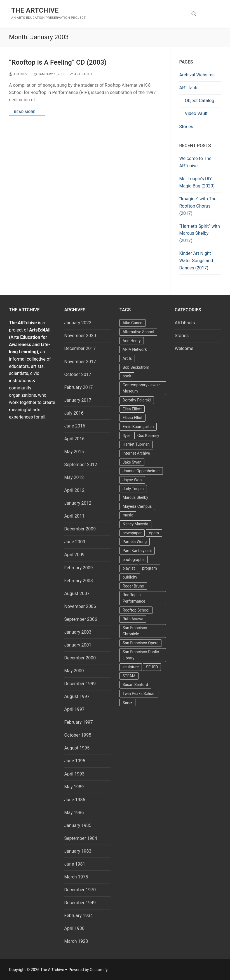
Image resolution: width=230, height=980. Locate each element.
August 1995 (77, 748)
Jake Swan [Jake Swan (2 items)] (132, 462)
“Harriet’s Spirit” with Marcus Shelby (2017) (200, 233)
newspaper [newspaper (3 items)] (132, 533)
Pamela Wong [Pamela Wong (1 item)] (135, 542)
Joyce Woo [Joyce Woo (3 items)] (132, 480)
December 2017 (80, 348)
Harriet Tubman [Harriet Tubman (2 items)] (136, 444)
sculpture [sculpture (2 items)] (131, 667)
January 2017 (78, 400)
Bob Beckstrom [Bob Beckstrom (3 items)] (136, 367)
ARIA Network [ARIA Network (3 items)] (135, 349)
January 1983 (78, 851)
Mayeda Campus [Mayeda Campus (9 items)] (137, 506)
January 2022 (78, 323)
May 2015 (74, 452)
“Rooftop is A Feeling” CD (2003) (58, 62)
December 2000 (80, 658)
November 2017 (80, 362)
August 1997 (77, 696)
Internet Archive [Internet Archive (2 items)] (136, 453)
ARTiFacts (81, 74)
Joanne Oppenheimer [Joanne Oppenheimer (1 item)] (141, 471)
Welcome (184, 348)
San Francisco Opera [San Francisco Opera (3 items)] (140, 643)
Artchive (19, 74)
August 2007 (77, 594)
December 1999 (80, 684)
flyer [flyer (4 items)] (126, 436)
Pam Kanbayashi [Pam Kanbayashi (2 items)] (137, 551)
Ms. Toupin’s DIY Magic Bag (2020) (197, 182)
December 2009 (80, 529)
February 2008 (79, 581)
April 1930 (75, 928)
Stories (186, 127)
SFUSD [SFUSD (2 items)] (152, 667)
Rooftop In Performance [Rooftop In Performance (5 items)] (134, 598)
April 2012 (75, 490)
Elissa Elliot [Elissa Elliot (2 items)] (132, 418)
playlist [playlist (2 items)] (129, 568)
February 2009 (79, 568)
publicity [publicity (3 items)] (130, 577)
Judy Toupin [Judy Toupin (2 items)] (133, 489)
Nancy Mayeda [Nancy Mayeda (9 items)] (135, 524)
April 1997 (75, 709)
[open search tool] (194, 14)
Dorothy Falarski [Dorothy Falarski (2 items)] (137, 400)
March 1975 (76, 877)
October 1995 (78, 735)
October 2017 (78, 374)
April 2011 (75, 516)
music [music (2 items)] (128, 515)
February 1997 (79, 722)
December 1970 (80, 890)
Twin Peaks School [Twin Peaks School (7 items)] (139, 694)
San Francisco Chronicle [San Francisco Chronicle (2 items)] (135, 631)
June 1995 (75, 761)
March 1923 (76, 941)
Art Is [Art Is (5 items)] (127, 358)
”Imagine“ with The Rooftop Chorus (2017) (198, 206)
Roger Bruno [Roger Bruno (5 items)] (133, 586)
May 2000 (74, 671)
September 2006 (81, 619)
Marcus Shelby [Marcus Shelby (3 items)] (135, 497)
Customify (99, 970)
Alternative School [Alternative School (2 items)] (138, 332)
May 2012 (74, 477)
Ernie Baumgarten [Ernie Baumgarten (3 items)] (138, 427)
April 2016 (75, 439)
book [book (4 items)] (127, 376)
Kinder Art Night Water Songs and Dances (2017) (196, 261)
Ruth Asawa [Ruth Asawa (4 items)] (133, 619)
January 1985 (78, 825)
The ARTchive (35, 10)
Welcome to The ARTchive (195, 162)
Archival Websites (197, 75)
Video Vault (196, 113)
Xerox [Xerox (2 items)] (127, 702)
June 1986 (75, 800)
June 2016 (75, 426)
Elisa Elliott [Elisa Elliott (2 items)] (132, 409)
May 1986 (74, 813)
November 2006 (80, 606)
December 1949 (80, 903)
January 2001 (78, 645)
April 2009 (75, 555)
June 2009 (75, 542)
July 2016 (74, 413)
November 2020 (80, 336)
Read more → (27, 112)
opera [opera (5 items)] (154, 533)
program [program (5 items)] (150, 568)
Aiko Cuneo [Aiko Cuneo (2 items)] (132, 323)
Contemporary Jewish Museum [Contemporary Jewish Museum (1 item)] (142, 388)
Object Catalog (200, 101)
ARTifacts (189, 88)
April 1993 (75, 774)
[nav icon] (210, 14)
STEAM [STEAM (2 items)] (129, 676)
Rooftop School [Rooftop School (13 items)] (136, 610)
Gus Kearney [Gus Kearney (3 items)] (148, 436)
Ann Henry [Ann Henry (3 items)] (132, 341)
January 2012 (78, 503)
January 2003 (78, 632)
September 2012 (81, 465)
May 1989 (74, 787)
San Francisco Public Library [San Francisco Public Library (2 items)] (141, 655)
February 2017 (79, 387)
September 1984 (81, 838)
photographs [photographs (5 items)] (134, 560)
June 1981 (75, 864)
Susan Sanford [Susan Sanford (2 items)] (135, 685)
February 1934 (79, 916)
